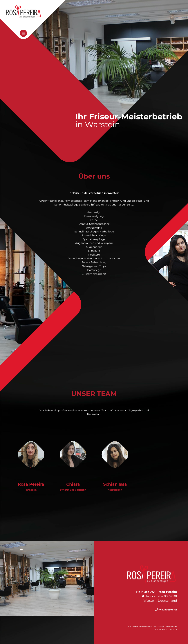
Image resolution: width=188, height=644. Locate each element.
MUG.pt (173, 629)
